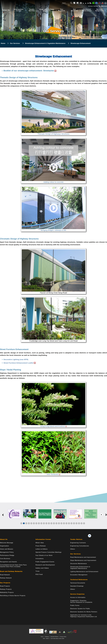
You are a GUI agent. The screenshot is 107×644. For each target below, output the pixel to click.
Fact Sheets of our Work (44, 555)
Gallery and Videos (42, 568)
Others (73, 549)
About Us (6, 10)
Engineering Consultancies (80, 546)
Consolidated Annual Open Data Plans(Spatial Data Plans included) (13, 566)
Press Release (41, 546)
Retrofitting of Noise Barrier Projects (13, 596)
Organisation (4, 546)
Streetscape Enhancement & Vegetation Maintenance (45, 43)
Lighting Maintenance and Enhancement (84, 572)
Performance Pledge (7, 555)
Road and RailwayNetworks (47, 10)
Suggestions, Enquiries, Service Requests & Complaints (81, 601)
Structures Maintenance (78, 564)
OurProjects (62, 10)
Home (3, 43)
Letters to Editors (42, 549)
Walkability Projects (7, 592)
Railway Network (6, 578)
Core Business (5, 559)
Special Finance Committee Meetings (48, 552)
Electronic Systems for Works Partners (84, 612)
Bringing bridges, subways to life (53, 229)
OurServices (74, 10)
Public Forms (75, 605)
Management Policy (7, 552)
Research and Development (45, 565)
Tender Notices (76, 539)
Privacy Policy (63, 637)
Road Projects (5, 586)
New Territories (53, 473)
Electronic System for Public (80, 609)
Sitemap (47, 637)
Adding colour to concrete (53, 181)
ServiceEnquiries (100, 10)
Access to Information (78, 597)
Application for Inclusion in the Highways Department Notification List (84, 616)
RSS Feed (39, 574)
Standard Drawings (77, 586)
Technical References (79, 580)
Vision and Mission (7, 549)
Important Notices (54, 637)
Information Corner (43, 539)
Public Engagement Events (45, 562)
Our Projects (5, 583)
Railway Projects (6, 589)
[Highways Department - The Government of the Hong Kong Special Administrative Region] (25, 4)
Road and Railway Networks (11, 571)
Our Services (15, 43)
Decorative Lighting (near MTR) (16, 359)
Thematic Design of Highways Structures (53, 133)
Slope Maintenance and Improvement (83, 560)
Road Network (5, 575)
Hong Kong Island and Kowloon (53, 425)
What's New (40, 543)
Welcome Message (7, 543)
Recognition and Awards (8, 562)
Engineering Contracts (78, 543)
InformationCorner (19, 10)
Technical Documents (78, 583)
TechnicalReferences (87, 10)
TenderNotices (32, 10)
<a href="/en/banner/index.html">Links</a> (53, 516)
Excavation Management (79, 575)
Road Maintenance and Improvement (83, 557)
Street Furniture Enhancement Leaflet (20, 363)
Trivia (37, 571)
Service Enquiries (77, 594)
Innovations (40, 559)
